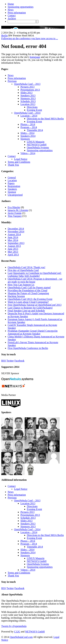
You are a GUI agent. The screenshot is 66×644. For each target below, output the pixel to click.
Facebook (19, 361)
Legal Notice (21, 159)
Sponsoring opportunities (21, 7)
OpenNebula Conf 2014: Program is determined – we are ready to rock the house (35, 280)
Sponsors (25, 139)
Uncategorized (15, 195)
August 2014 (14, 234)
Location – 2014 (29, 116)
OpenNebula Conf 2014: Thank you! (26, 267)
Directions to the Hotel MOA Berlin (45, 119)
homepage (35, 57)
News (11, 10)
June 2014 (13, 237)
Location (12, 180)
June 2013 (13, 249)
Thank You (13, 165)
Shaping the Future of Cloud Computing (28, 293)
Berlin (4, 36)
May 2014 (13, 240)
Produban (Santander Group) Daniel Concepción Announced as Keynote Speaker (33, 332)
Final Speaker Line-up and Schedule (26, 311)
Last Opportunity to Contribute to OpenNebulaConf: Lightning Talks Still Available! (35, 275)
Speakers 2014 (28, 136)
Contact (12, 15)
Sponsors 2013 (28, 98)
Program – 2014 (29, 127)
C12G (17, 632)
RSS (4, 361)
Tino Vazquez (15, 216)
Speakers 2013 (28, 96)
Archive (12, 18)
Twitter (10, 361)
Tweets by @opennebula (14, 626)
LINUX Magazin (36, 142)
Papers (11, 183)
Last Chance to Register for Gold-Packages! (30, 308)
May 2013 (13, 252)
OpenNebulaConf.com (21, 637)
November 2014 (16, 232)
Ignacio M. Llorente (18, 210)
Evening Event (34, 110)
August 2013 (14, 246)
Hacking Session (16, 296)
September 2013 (16, 243)
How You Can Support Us (21, 285)
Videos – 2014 (28, 153)
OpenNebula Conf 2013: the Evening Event (30, 299)
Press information (17, 13)
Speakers (12, 189)
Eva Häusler (14, 207)
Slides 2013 (26, 93)
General (12, 177)
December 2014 (16, 229)
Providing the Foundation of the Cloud (27, 290)
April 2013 (13, 255)
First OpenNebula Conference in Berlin (28, 348)
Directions (32, 107)
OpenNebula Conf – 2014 (27, 113)
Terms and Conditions (19, 162)
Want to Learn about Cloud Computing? (28, 302)
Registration (14, 186)
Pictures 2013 (27, 87)
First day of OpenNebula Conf (23, 270)
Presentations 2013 (30, 90)
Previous (12, 81)
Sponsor (12, 192)
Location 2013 (28, 104)
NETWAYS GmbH (37, 145)
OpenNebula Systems (38, 147)
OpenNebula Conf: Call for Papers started (29, 288)
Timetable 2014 (35, 130)
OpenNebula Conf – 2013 (27, 84)
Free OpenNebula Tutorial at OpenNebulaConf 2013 (35, 305)
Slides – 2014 (27, 133)
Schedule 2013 (28, 101)
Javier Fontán (15, 213)
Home (11, 4)
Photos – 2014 (28, 124)
